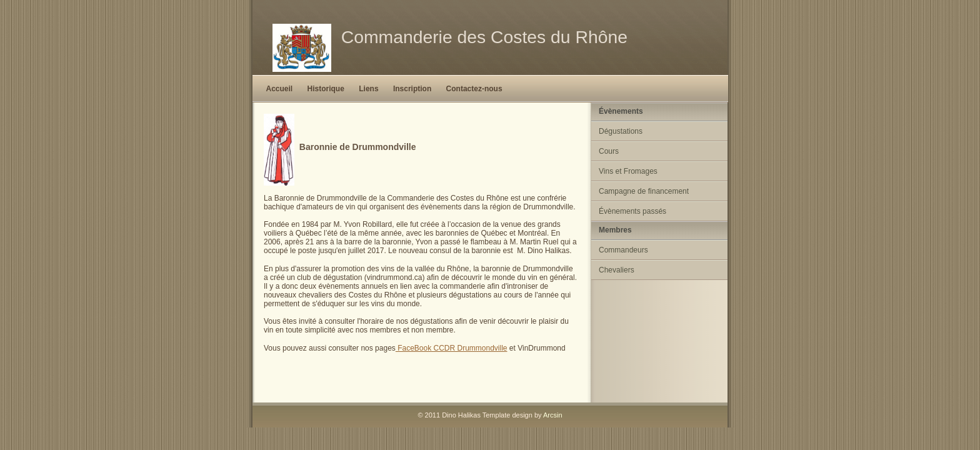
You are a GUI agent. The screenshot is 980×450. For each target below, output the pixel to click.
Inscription (412, 89)
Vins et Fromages (628, 171)
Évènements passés (632, 211)
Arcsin (553, 415)
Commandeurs (623, 250)
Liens (368, 89)
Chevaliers (617, 270)
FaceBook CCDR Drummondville (452, 348)
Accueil (280, 89)
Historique (326, 89)
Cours (609, 151)
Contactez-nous (474, 89)
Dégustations (621, 131)
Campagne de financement (644, 191)
